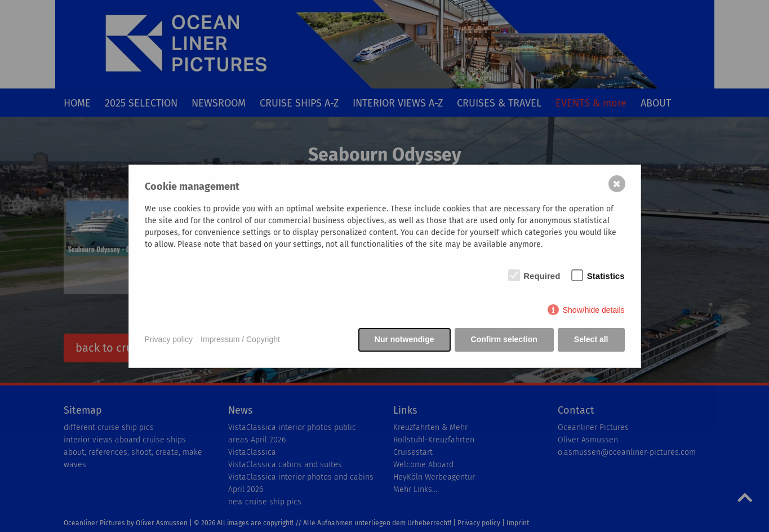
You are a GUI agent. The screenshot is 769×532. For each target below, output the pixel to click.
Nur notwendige (404, 339)
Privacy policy (169, 339)
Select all (591, 339)
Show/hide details (594, 310)
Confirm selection (504, 339)
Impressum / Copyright (240, 339)
